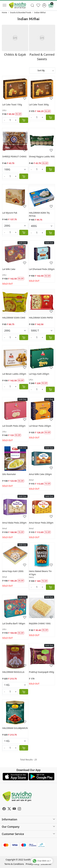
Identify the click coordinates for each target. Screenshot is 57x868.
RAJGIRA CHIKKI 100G (40, 623)
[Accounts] (44, 5)
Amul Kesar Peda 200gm (41, 523)
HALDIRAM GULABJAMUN (15, 728)
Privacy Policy (32, 864)
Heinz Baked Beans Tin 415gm (40, 573)
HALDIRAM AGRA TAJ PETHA (39, 214)
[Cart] (24, 120)
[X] (9, 809)
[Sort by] (42, 70)
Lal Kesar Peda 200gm (40, 426)
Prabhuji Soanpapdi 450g (42, 672)
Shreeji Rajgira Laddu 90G (42, 156)
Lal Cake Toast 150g (12, 105)
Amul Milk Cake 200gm (40, 474)
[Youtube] (14, 809)
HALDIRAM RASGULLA (13, 672)
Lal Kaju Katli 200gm (39, 374)
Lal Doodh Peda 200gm (14, 426)
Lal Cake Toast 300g (39, 105)
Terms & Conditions (14, 864)
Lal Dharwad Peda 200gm (42, 269)
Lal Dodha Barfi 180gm (14, 623)
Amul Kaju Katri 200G (13, 571)
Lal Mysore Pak (10, 213)
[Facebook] (4, 809)
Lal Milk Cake (9, 269)
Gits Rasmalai (9, 474)
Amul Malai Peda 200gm (14, 523)
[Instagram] (19, 809)
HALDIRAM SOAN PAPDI (41, 318)
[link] (32, 5)
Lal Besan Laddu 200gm (14, 374)
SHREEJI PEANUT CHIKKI (14, 156)
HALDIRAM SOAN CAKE (14, 318)
